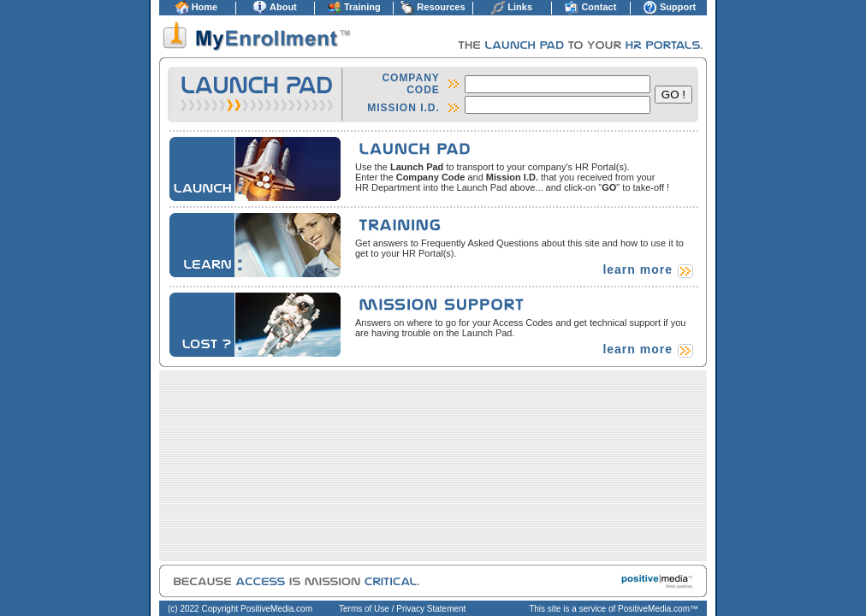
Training (362, 7)
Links (520, 7)
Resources (441, 7)
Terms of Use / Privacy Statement (402, 609)
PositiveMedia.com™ (658, 609)
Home (205, 7)
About (283, 7)
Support (678, 7)
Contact (599, 7)
